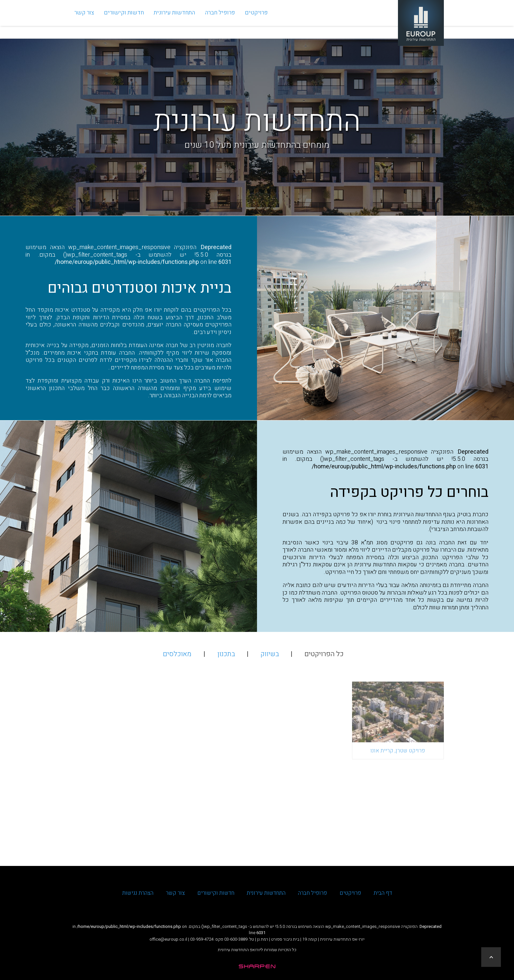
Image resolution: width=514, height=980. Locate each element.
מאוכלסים (177, 654)
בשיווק (270, 654)
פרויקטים (256, 19)
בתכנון (226, 654)
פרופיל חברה (220, 19)
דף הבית (383, 893)
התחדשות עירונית (174, 19)
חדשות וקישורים (124, 19)
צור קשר (84, 19)
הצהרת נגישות (138, 893)
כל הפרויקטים (324, 654)
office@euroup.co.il (168, 939)
